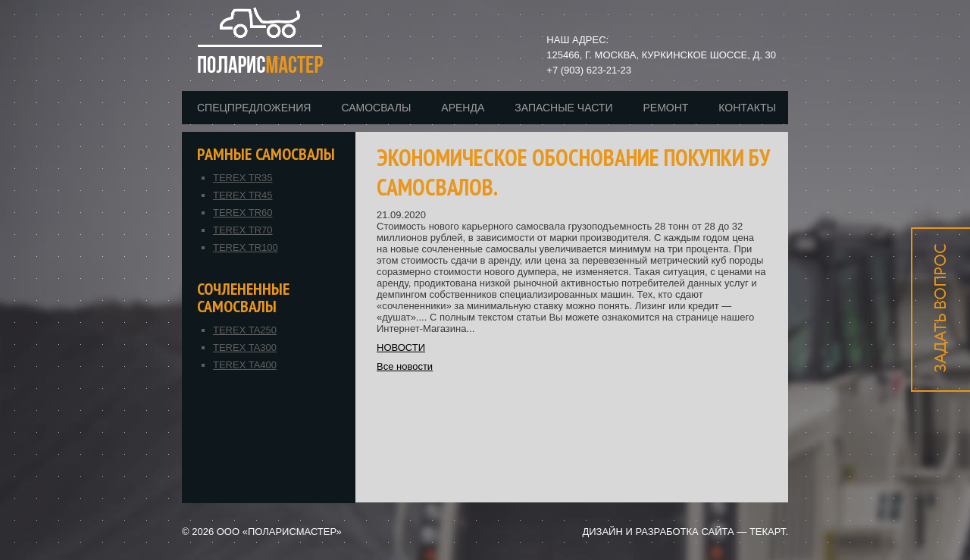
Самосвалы (376, 108)
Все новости (405, 366)
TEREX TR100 (246, 247)
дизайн (602, 532)
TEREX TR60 (243, 213)
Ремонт (665, 108)
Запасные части (563, 108)
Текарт (767, 532)
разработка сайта (684, 532)
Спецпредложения (254, 108)
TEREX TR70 (243, 230)
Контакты (747, 108)
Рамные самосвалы (266, 154)
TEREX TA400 (245, 365)
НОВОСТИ (401, 347)
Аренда (463, 108)
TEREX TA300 (245, 347)
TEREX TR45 (243, 195)
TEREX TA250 (245, 330)
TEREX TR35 (243, 178)
